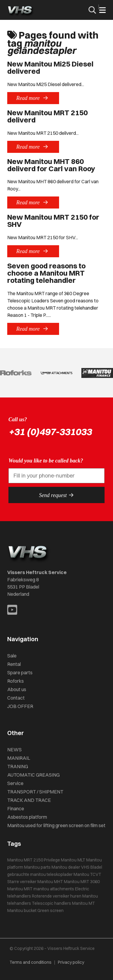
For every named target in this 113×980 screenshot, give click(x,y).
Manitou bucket (22, 910)
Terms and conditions (31, 962)
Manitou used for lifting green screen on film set (56, 825)
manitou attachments (54, 889)
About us (17, 689)
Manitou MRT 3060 (82, 882)
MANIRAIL (19, 758)
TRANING (18, 766)
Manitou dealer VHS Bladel (77, 867)
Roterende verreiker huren (57, 896)
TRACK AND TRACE (29, 800)
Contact (16, 698)
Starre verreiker (22, 882)
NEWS (14, 750)
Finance (16, 808)
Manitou (81, 874)
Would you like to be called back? (46, 461)
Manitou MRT (20, 889)
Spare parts (20, 672)
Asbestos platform (27, 817)
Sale (12, 656)
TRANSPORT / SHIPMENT (35, 792)
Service (15, 783)
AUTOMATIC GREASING (33, 775)
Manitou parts (37, 867)
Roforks (16, 681)
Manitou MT (83, 903)
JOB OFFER (20, 706)
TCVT (96, 874)
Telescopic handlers (52, 903)
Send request (57, 495)
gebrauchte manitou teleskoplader (40, 874)
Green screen (50, 910)
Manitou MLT (73, 860)
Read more (33, 98)
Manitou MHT (50, 882)
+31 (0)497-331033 (50, 432)
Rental (14, 664)
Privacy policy (71, 962)
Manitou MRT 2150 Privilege (34, 860)
